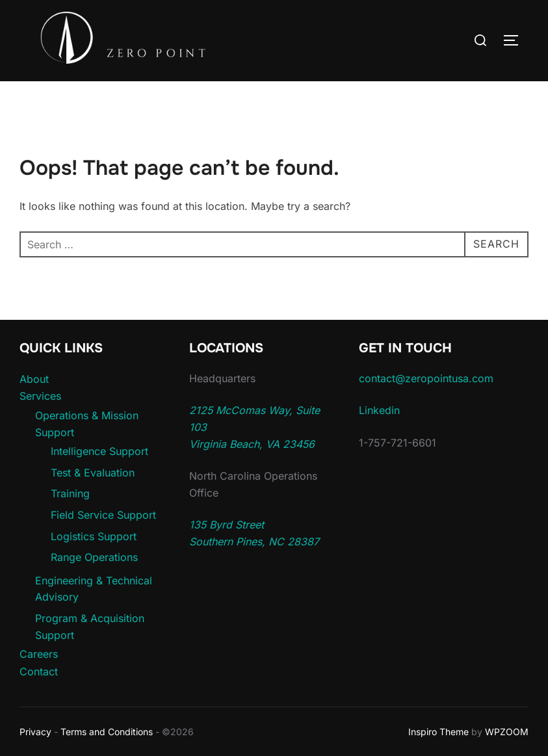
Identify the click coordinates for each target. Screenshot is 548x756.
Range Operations (94, 557)
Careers (39, 654)
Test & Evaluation (93, 473)
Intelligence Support (99, 451)
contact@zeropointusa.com (426, 378)
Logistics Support (94, 536)
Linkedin (379, 410)
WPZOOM (507, 732)
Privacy (35, 732)
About (34, 379)
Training (70, 493)
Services (40, 396)
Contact (39, 671)
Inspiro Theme (438, 732)
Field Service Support (103, 515)
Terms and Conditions (107, 732)
